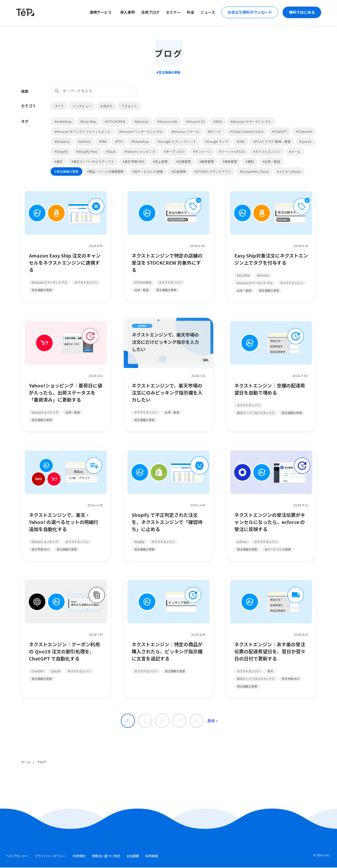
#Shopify (61, 151)
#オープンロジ (174, 151)
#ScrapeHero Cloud (254, 171)
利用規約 (79, 857)
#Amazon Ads (167, 121)
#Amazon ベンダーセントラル (141, 131)
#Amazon (141, 121)
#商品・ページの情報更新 (105, 171)
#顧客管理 (207, 161)
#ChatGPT (279, 131)
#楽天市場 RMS (133, 161)
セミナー (171, 12)
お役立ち (106, 106)
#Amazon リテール (185, 131)
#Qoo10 (305, 141)
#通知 (250, 161)
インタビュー (82, 106)
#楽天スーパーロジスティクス (93, 161)
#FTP (119, 141)
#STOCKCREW (115, 121)
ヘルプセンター (17, 857)
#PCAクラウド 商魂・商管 (272, 141)
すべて (59, 106)
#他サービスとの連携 (148, 171)
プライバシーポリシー (51, 857)
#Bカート (214, 131)
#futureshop (140, 141)
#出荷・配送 (271, 161)
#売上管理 (160, 161)
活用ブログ (148, 12)
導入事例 (126, 12)
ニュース (206, 12)
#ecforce (84, 141)
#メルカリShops (289, 171)
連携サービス (99, 12)
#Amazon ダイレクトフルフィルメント (83, 131)
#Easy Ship (88, 121)
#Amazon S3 (195, 121)
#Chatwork (304, 131)
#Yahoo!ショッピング (140, 151)
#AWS (218, 121)
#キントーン (202, 151)
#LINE (241, 141)
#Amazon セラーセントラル (251, 121)
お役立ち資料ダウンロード (249, 12)
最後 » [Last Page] (214, 721)
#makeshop (63, 121)
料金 (189, 12)
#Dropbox (62, 141)
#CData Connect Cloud (247, 131)
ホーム (26, 762)
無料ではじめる (301, 12)
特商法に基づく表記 (106, 857)
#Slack (111, 151)
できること (129, 106)
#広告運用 (179, 171)
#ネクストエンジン (267, 151)
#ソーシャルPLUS (232, 151)
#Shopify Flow (87, 151)
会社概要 (133, 857)
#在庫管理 (183, 161)
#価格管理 (230, 161)
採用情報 (152, 857)
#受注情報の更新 (66, 171)
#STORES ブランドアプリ (213, 171)
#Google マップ (217, 141)
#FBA (103, 141)
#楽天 (59, 161)
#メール (295, 151)
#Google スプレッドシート (177, 141)
